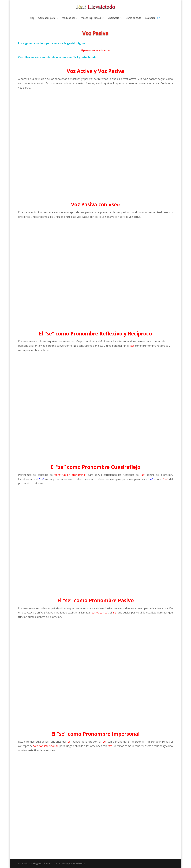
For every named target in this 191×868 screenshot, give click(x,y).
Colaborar (150, 18)
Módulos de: (68, 18)
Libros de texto (134, 18)
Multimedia (113, 18)
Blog (32, 18)
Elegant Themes (42, 863)
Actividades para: (47, 18)
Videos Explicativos (91, 18)
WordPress (79, 863)
